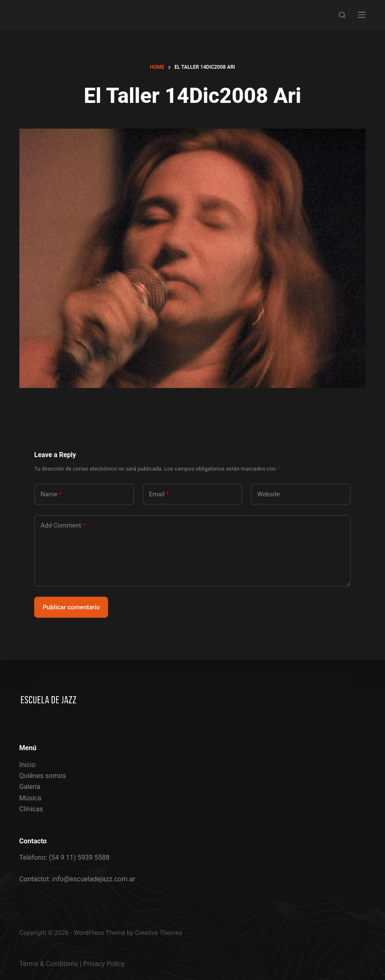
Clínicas (31, 809)
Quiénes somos (43, 776)
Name (51, 494)
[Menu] (362, 15)
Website (268, 494)
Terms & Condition (47, 964)
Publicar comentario (71, 607)
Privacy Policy (104, 964)
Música (30, 798)
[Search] (342, 15)
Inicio (27, 765)
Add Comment (63, 526)
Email (159, 494)
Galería (30, 787)
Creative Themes (159, 933)
